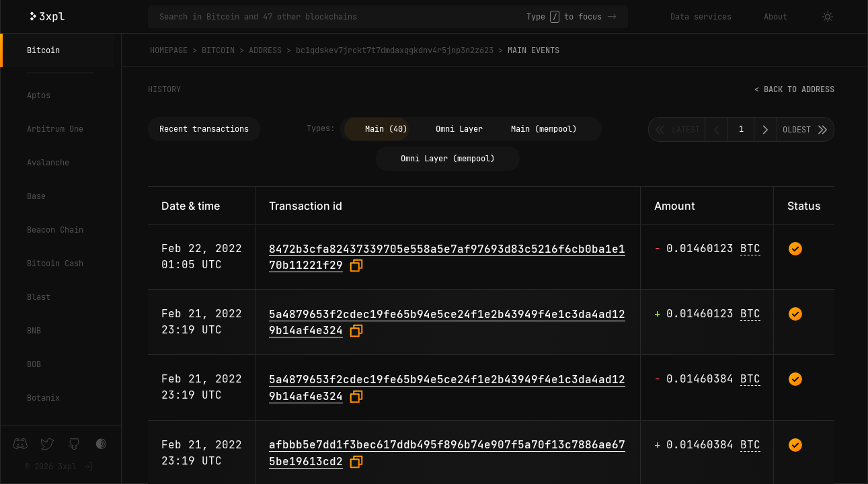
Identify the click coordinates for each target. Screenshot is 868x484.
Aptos (39, 95)
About (776, 17)
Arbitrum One (55, 129)
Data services (701, 17)
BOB (34, 364)
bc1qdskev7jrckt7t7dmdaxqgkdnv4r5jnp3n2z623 (395, 50)
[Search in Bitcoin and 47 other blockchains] (343, 17)
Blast (39, 297)
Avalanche (48, 163)
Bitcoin (43, 50)
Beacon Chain (55, 230)
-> (612, 17)
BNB (34, 331)
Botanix (43, 398)
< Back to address (794, 89)
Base (36, 196)
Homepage (169, 50)
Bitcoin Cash (55, 264)
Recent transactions (204, 129)
